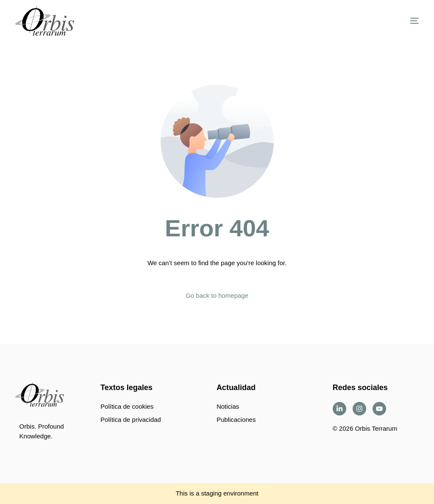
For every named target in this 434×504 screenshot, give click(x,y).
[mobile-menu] (404, 21)
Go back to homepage (217, 295)
